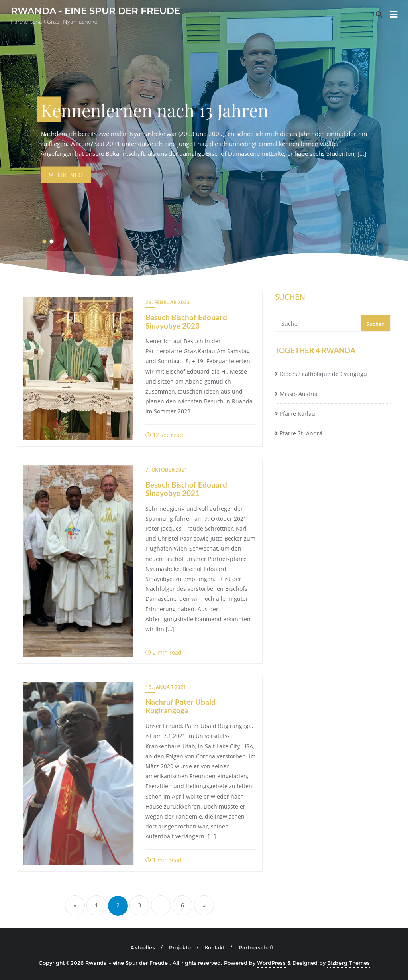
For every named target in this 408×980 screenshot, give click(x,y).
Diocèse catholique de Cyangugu (323, 374)
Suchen (290, 298)
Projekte (180, 947)
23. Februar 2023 (168, 302)
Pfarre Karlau (297, 414)
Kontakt (215, 947)
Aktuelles (143, 947)
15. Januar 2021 (166, 687)
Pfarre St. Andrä (301, 433)
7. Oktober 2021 (167, 470)
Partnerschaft (256, 947)
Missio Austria (299, 394)
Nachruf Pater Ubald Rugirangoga (180, 706)
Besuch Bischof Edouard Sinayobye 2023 (186, 321)
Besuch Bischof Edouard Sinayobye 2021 (186, 489)
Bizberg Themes (348, 963)
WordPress (271, 963)
